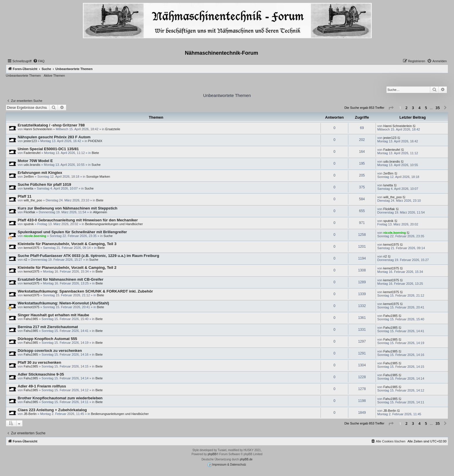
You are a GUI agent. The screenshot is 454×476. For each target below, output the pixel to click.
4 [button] (419, 108)
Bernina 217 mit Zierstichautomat (48, 327)
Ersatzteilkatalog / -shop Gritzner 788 (51, 125)
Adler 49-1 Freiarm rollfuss (42, 386)
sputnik (29, 224)
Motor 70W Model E (35, 161)
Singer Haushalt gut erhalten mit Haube (53, 315)
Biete (95, 153)
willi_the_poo (33, 200)
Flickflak (30, 212)
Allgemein (100, 212)
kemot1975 (32, 248)
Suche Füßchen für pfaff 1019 (44, 184)
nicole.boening (35, 236)
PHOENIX (95, 141)
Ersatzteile (113, 129)
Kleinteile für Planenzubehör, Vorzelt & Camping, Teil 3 (67, 244)
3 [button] (413, 108)
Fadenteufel (32, 153)
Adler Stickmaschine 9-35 (41, 374)
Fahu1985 (31, 319)
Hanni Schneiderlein (38, 129)
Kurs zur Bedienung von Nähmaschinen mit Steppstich (67, 208)
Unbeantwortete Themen (23, 76)
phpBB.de (246, 459)
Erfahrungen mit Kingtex (40, 173)
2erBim (29, 177)
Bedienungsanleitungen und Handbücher (114, 224)
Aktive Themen (54, 76)
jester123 (30, 141)
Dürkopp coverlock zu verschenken (50, 351)
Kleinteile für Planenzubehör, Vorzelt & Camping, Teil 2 (67, 268)
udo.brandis (32, 165)
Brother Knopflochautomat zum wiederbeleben (60, 398)
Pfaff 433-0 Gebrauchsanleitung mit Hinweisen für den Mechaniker (78, 220)
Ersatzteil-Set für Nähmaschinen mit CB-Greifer (61, 279)
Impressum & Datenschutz (227, 465)
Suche (96, 165)
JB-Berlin (30, 414)
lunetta (29, 188)
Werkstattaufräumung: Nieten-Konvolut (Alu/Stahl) (63, 303)
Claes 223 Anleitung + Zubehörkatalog (52, 410)
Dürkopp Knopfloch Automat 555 (47, 339)
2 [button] (406, 108)
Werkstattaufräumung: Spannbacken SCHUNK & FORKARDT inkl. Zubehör (85, 291)
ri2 (25, 260)
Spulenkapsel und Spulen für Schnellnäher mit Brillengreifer (72, 232)
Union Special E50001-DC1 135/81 (48, 149)
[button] (391, 108)
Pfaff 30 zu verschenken (39, 362)
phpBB (212, 454)
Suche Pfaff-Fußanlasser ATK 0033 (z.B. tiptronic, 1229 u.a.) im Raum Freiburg (88, 256)
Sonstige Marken (98, 177)
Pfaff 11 (25, 196)
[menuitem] (39, 61)
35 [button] (438, 108)
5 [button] (426, 108)
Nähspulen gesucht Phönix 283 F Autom (54, 137)
